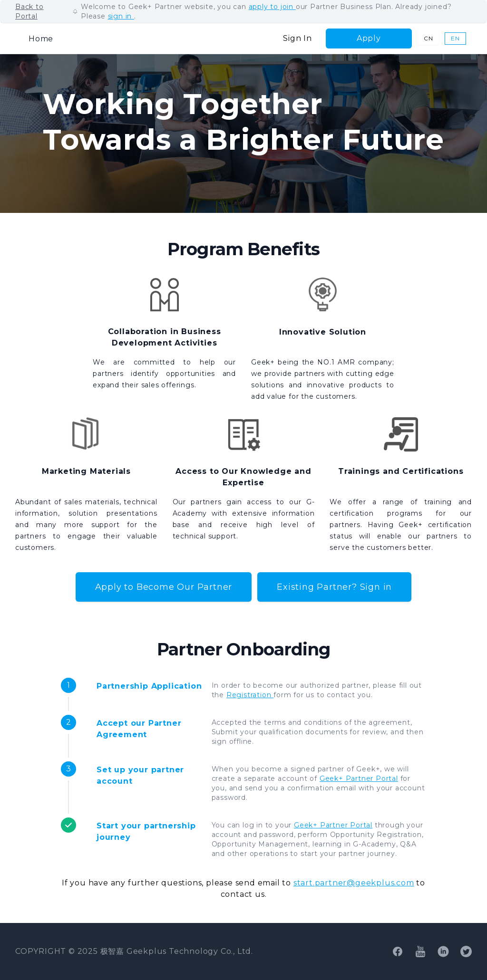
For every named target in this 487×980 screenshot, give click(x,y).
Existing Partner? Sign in (334, 587)
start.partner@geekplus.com (354, 883)
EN (455, 38)
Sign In (297, 38)
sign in (121, 16)
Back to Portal (29, 11)
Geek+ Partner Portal (359, 778)
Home (41, 39)
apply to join (272, 7)
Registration (250, 695)
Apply (369, 38)
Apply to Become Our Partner (164, 587)
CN (429, 38)
